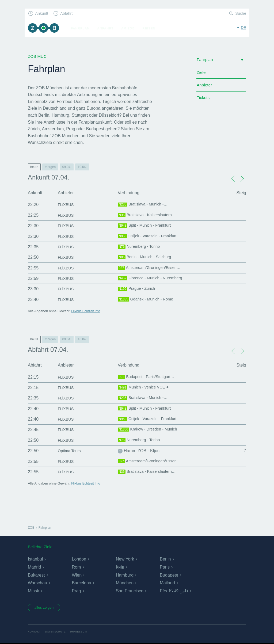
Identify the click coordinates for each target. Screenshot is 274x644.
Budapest (169, 575)
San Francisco (130, 591)
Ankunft (43, 14)
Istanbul (35, 559)
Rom (76, 567)
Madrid (34, 567)
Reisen (151, 28)
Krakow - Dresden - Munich (150, 430)
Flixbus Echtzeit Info (87, 311)
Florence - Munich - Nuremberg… (155, 279)
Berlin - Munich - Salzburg (147, 257)
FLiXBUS (67, 205)
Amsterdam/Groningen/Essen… (152, 268)
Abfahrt (68, 14)
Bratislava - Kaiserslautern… (149, 215)
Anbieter (205, 87)
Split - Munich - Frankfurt (146, 226)
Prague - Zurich (138, 289)
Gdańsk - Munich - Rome (148, 300)
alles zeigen (46, 608)
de (243, 28)
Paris (165, 567)
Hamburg (125, 575)
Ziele (201, 74)
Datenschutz (57, 633)
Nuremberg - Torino (141, 247)
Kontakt (35, 633)
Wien (77, 575)
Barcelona (81, 583)
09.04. (67, 167)
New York (125, 559)
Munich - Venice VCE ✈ (146, 388)
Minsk (33, 591)
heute (34, 167)
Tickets (203, 101)
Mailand (167, 583)
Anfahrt (107, 28)
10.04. (82, 167)
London (79, 559)
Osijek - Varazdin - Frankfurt (150, 237)
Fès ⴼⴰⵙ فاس (174, 591)
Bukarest (36, 575)
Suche (240, 14)
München (125, 583)
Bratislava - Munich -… (145, 205)
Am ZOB (130, 28)
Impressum (81, 633)
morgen (50, 167)
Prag (76, 591)
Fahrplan (82, 28)
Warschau (37, 583)
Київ (120, 567)
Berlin (165, 559)
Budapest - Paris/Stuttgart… (149, 377)
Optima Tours (71, 451)
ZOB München (44, 28)
